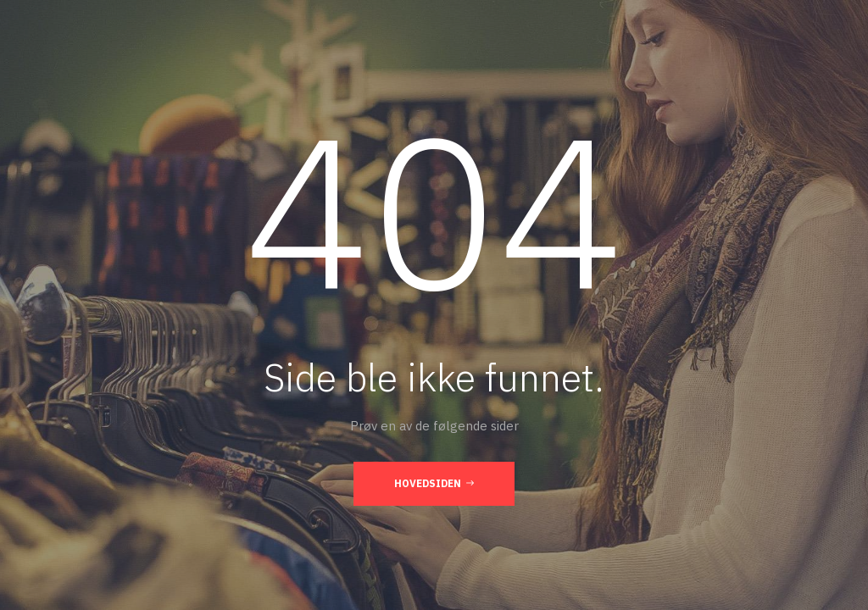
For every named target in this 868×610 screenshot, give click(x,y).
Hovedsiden (434, 483)
